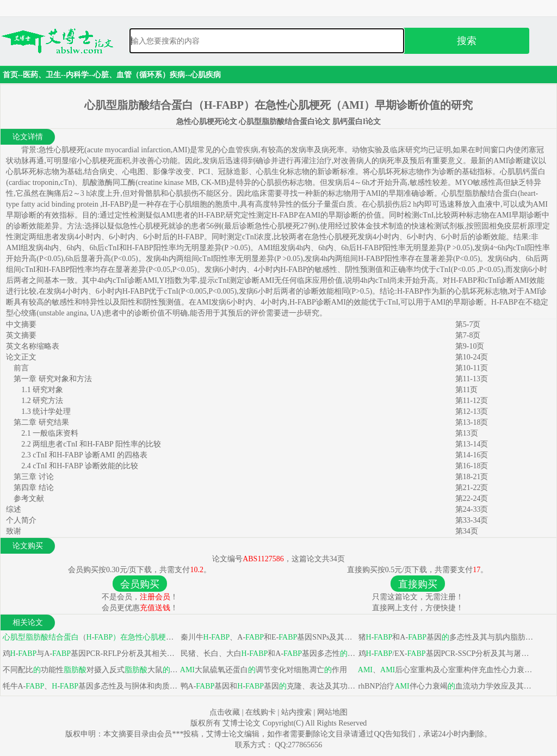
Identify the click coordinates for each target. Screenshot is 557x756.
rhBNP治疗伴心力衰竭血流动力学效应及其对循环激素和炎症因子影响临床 (445, 686)
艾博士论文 (243, 723)
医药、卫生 (42, 75)
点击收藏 (225, 712)
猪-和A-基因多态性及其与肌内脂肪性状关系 (445, 637)
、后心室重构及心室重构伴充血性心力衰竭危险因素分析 (445, 670)
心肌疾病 (206, 75)
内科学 (77, 75)
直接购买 (418, 584)
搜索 (467, 41)
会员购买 (140, 584)
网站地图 (332, 712)
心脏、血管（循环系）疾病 (139, 75)
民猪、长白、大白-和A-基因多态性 (267, 653)
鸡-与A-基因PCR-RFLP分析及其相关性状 (89, 653)
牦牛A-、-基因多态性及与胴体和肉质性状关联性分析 (89, 686)
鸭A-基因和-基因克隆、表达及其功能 (267, 686)
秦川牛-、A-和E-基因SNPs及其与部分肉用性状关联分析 (267, 637)
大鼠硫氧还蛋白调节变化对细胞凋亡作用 (263, 670)
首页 (10, 75)
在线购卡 (261, 712)
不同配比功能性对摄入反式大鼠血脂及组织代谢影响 (89, 670)
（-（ (89, 637)
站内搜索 (296, 712)
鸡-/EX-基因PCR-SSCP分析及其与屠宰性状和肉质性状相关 (445, 653)
